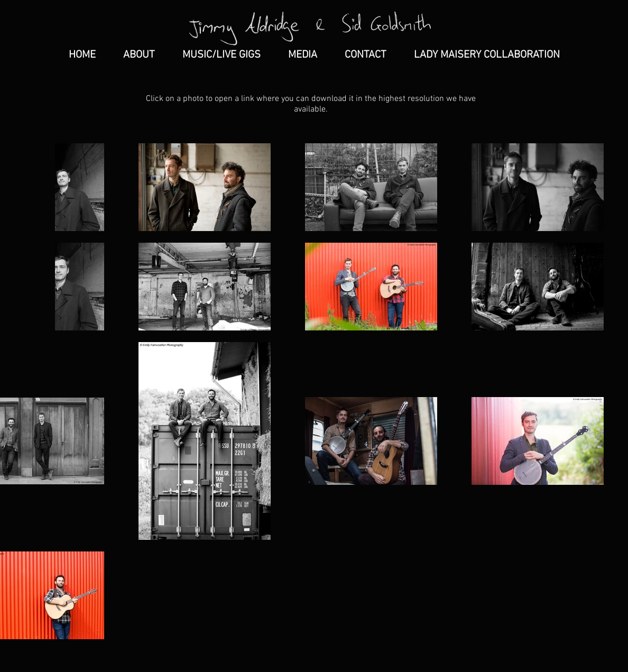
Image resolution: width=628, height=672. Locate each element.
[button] (303, 55)
